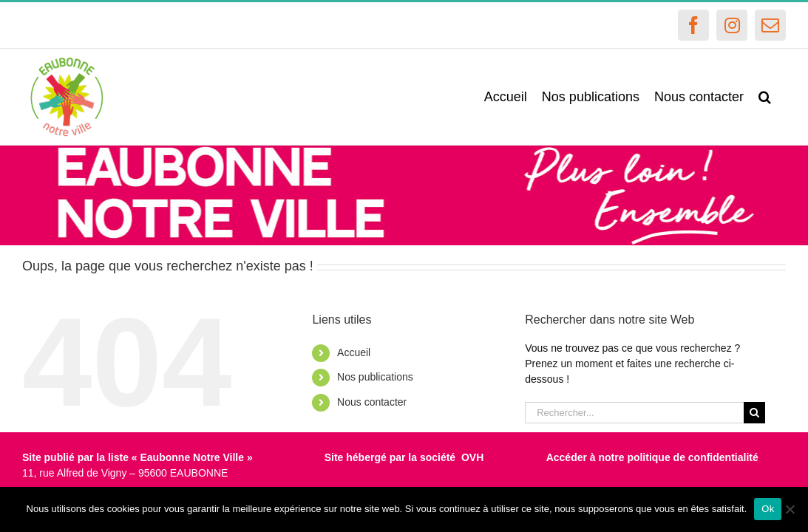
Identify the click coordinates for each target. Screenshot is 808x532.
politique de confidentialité (692, 457)
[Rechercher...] (634, 413)
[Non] (790, 509)
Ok (768, 509)
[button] (780, 97)
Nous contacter (372, 402)
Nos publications (375, 377)
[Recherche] (754, 413)
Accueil (354, 352)
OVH (472, 457)
